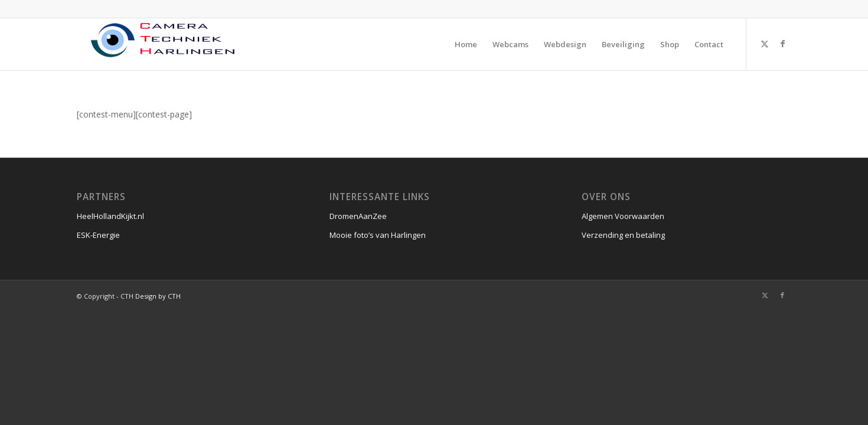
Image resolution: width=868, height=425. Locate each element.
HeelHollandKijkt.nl (110, 216)
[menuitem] (466, 44)
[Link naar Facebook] (782, 44)
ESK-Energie (98, 235)
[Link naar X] (765, 44)
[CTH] (165, 44)
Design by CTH (158, 296)
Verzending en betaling (623, 235)
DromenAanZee (358, 216)
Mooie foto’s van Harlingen (378, 235)
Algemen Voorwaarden (623, 216)
